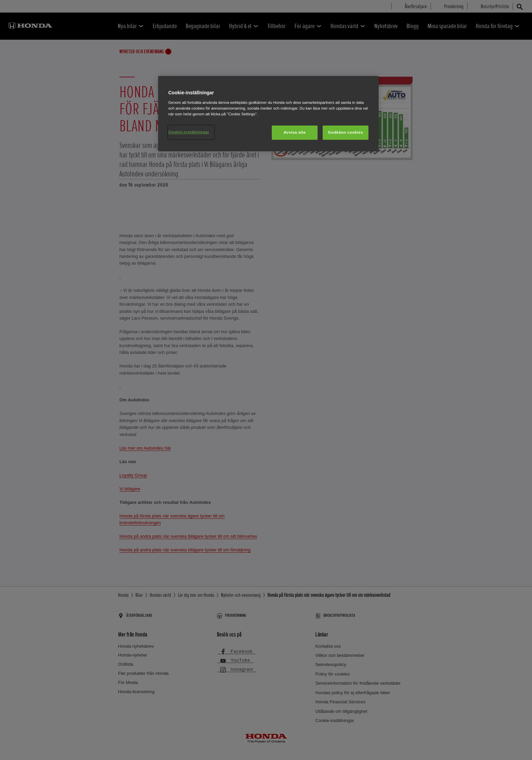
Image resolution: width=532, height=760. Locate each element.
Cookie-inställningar (189, 132)
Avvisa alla (295, 132)
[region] (268, 114)
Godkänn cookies (346, 132)
